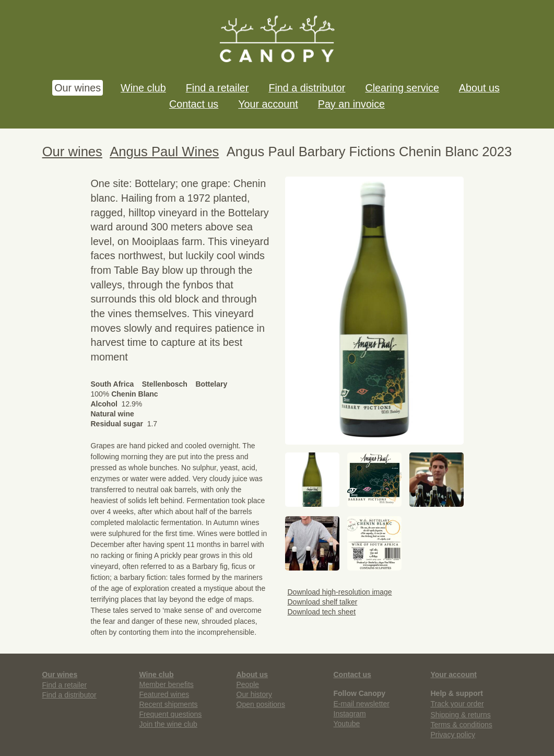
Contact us (194, 104)
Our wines (78, 88)
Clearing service (402, 88)
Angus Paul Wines (164, 152)
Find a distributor (307, 88)
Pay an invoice (351, 104)
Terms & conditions (462, 725)
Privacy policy (453, 735)
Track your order (457, 704)
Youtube (347, 724)
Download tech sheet (321, 612)
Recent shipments (169, 704)
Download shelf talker (321, 602)
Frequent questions (171, 714)
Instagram (350, 714)
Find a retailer (217, 88)
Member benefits (167, 684)
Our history (254, 694)
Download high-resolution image (339, 592)
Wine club (143, 88)
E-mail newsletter (362, 704)
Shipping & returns (461, 715)
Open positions (261, 704)
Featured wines (164, 694)
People (248, 684)
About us (479, 88)
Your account (268, 104)
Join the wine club (168, 724)
